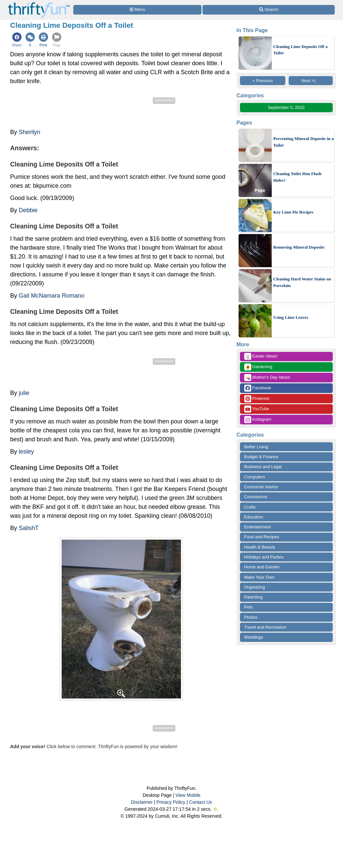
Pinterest (257, 399)
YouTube (257, 409)
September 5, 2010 (286, 107)
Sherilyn (30, 132)
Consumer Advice (261, 487)
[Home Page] (39, 4)
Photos (251, 617)
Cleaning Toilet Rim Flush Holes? (298, 177)
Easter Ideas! (261, 356)
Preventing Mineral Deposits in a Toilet (304, 142)
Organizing (255, 587)
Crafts (250, 507)
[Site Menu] (138, 10)
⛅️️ (216, 809)
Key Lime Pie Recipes (293, 212)
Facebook (258, 388)
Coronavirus (256, 497)
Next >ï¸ (311, 81)
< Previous (263, 81)
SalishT (29, 528)
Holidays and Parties (264, 557)
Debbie (28, 210)
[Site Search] (268, 10)
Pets (249, 607)
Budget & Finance (261, 457)
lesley (27, 452)
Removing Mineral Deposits (299, 247)
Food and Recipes (262, 537)
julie (24, 393)
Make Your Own (259, 577)
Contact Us (201, 802)
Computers (255, 477)
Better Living (256, 447)
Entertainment (258, 527)
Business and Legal (263, 467)
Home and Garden (262, 567)
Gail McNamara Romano (52, 296)
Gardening (258, 367)
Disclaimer (142, 802)
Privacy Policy (171, 802)
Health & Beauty (260, 547)
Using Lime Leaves (291, 317)
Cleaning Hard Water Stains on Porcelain (302, 282)
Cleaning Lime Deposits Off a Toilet (301, 50)
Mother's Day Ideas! (267, 378)
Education (254, 517)
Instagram (258, 420)
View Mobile (188, 795)
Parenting (254, 597)
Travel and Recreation (265, 627)
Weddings (254, 637)
